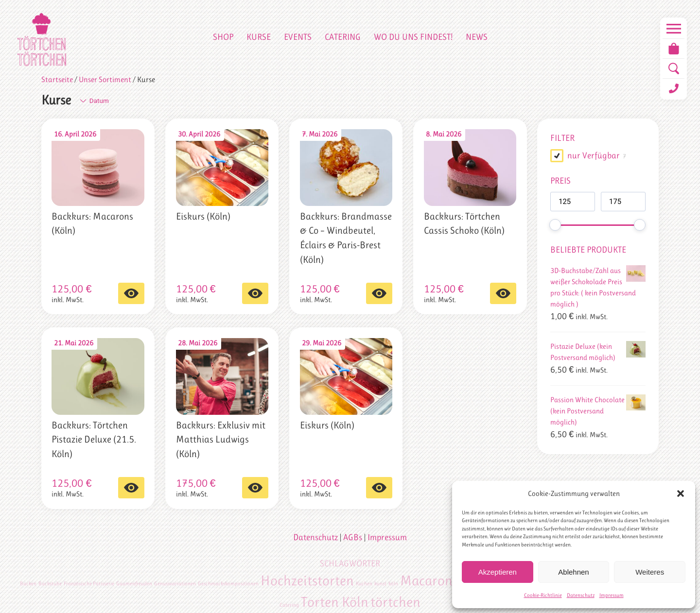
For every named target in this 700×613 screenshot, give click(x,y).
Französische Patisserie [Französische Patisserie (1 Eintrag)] (89, 584)
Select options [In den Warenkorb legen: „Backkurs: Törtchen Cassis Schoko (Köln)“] (503, 293)
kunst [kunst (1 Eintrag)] (380, 584)
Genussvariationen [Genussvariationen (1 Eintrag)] (175, 584)
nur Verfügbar (594, 155)
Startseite (57, 80)
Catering (343, 37)
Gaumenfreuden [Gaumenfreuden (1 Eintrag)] (134, 584)
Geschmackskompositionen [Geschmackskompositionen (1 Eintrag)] (228, 584)
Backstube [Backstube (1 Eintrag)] (50, 584)
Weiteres (650, 572)
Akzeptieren (498, 572)
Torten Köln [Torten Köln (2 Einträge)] (335, 602)
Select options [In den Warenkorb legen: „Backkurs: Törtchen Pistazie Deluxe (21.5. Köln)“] (131, 488)
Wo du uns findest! (413, 37)
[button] (681, 494)
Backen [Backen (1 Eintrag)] (28, 584)
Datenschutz (581, 595)
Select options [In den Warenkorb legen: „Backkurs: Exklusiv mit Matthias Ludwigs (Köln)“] (255, 488)
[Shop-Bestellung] (140, 101)
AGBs (353, 537)
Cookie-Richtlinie (543, 595)
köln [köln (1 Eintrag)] (393, 584)
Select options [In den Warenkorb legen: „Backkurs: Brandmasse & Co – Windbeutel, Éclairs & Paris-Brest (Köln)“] (379, 293)
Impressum (612, 595)
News (477, 37)
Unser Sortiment (105, 80)
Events (298, 37)
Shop (223, 37)
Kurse (259, 37)
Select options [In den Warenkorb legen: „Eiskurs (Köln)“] (255, 293)
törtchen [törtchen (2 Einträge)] (395, 602)
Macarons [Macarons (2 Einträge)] (429, 580)
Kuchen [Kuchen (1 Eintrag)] (364, 584)
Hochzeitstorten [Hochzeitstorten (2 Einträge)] (307, 580)
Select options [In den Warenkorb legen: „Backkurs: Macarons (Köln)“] (131, 293)
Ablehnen (573, 572)
